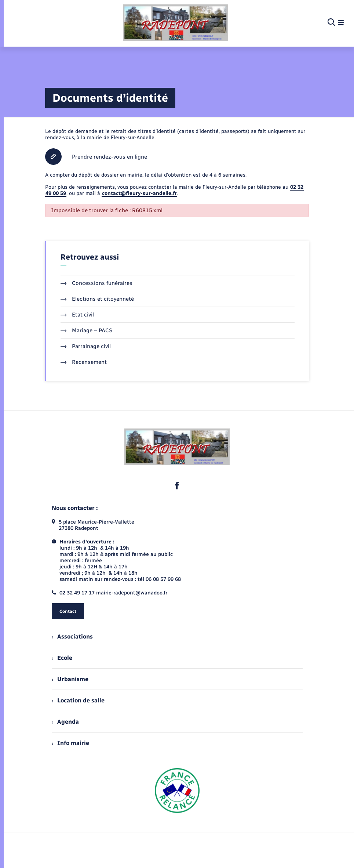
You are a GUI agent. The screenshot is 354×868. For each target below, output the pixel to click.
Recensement (84, 362)
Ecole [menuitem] (62, 658)
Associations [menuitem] (72, 636)
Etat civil (77, 315)
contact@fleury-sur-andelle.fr (139, 193)
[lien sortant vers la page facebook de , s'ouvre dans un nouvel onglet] (177, 485)
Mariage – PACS (87, 330)
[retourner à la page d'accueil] (176, 23)
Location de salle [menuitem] (78, 700)
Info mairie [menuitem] (70, 743)
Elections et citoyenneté (97, 299)
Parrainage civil (86, 346)
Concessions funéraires (97, 283)
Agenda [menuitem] (65, 722)
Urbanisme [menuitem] (70, 679)
